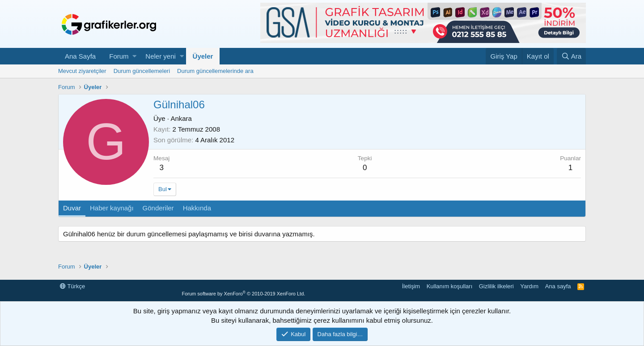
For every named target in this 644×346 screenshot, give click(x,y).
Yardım (529, 286)
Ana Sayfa (80, 56)
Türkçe (72, 286)
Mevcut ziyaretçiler (82, 71)
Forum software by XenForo (243, 294)
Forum (119, 56)
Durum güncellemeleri (142, 71)
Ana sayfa (558, 286)
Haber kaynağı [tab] (112, 208)
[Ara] (571, 56)
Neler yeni (161, 56)
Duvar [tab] (72, 208)
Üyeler (203, 56)
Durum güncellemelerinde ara (215, 71)
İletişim (411, 286)
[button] (134, 56)
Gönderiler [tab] (158, 208)
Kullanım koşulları (450, 286)
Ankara (181, 118)
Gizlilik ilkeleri (496, 286)
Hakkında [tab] (197, 208)
